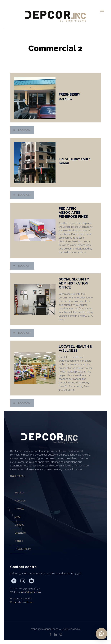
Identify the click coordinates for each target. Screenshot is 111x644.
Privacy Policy (23, 549)
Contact (19, 525)
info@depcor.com (31, 592)
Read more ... (18, 476)
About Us (20, 501)
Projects (19, 509)
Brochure (20, 533)
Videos (19, 541)
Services (20, 493)
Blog (18, 517)
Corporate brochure (21, 602)
